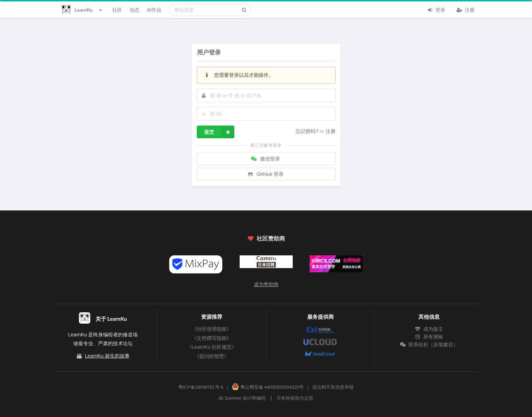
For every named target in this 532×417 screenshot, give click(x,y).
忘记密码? (308, 131)
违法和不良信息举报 (333, 387)
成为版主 (429, 329)
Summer (233, 398)
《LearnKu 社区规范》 (212, 347)
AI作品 (154, 10)
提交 (219, 132)
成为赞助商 (266, 284)
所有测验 (429, 337)
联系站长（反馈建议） (429, 344)
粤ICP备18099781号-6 (201, 387)
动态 (135, 10)
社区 (117, 10)
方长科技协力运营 (295, 398)
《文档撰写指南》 (212, 338)
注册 (466, 9)
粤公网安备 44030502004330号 (268, 387)
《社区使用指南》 (212, 329)
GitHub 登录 (265, 174)
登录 (436, 9)
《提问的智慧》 (212, 356)
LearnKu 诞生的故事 (107, 356)
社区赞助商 (266, 238)
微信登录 (265, 159)
